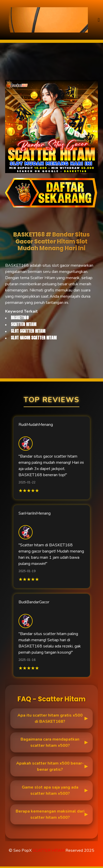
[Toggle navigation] (99, 20)
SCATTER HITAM (49, 850)
